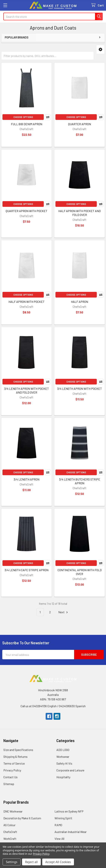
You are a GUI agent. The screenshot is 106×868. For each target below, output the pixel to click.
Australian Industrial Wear (71, 832)
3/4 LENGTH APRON (26, 479)
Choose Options (23, 117)
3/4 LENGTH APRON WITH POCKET (79, 389)
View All (59, 839)
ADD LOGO (63, 750)
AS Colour (9, 825)
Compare (48, 117)
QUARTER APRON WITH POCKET (26, 211)
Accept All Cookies (58, 862)
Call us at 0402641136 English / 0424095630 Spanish (53, 706)
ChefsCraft (10, 832)
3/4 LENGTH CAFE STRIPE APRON (26, 570)
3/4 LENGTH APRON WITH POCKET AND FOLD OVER (26, 390)
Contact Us (10, 777)
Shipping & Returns (15, 757)
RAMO (58, 825)
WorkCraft (10, 839)
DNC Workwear (13, 811)
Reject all (31, 862)
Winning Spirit (63, 818)
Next (64, 612)
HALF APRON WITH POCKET (26, 302)
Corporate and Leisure (70, 770)
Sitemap (9, 784)
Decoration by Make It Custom (22, 818)
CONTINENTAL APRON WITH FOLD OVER (80, 572)
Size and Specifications (18, 750)
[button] (100, 50)
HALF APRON (79, 302)
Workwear (63, 757)
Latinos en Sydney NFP (69, 811)
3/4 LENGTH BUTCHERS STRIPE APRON (80, 481)
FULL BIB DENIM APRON (27, 124)
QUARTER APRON (79, 124)
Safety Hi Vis (64, 763)
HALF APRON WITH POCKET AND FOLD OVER (79, 213)
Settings (12, 862)
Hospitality (63, 777)
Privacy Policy (12, 770)
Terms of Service (14, 763)
